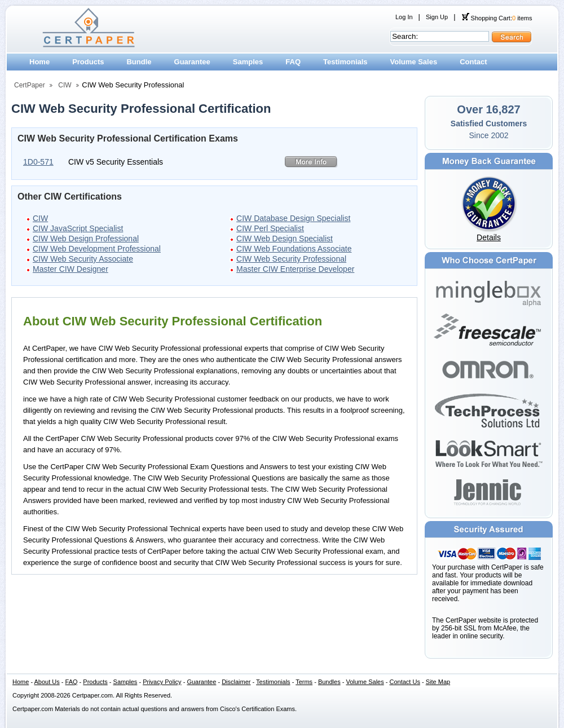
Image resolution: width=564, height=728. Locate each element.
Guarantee (192, 62)
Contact (473, 62)
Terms (304, 682)
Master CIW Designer (70, 269)
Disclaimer (236, 682)
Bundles (329, 682)
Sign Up (437, 17)
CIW (65, 85)
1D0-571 (38, 162)
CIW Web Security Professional (291, 259)
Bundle (139, 62)
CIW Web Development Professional (97, 249)
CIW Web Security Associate (83, 259)
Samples (248, 62)
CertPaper (30, 85)
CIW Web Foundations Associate (294, 249)
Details (489, 237)
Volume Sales (414, 62)
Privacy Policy (162, 682)
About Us (47, 682)
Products (88, 62)
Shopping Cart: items (497, 18)
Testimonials (345, 62)
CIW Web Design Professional (86, 239)
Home (39, 62)
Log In (404, 17)
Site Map (438, 682)
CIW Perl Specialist (270, 228)
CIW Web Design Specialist (285, 239)
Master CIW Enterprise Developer (295, 269)
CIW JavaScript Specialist (78, 228)
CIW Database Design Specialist (293, 218)
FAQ (293, 62)
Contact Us (405, 682)
